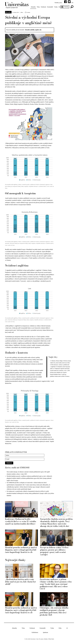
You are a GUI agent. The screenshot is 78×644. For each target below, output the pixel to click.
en (72, 3)
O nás (37, 639)
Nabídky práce (58, 3)
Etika (60, 628)
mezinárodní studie (11, 76)
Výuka (56, 7)
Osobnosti (44, 7)
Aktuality (33, 7)
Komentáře (50, 7)
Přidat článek (51, 639)
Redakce (46, 639)
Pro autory (41, 639)
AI (67, 628)
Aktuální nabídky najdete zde (33, 30)
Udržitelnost (35, 632)
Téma (39, 7)
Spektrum (45, 632)
